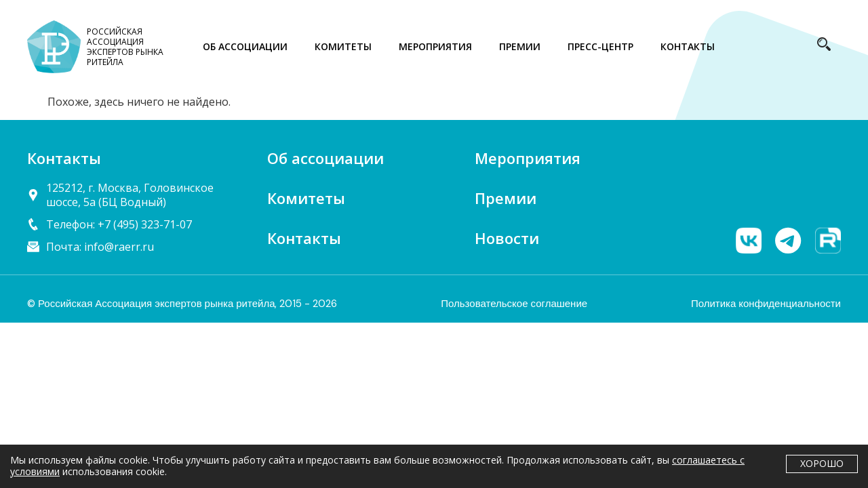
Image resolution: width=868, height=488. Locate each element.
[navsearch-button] (824, 47)
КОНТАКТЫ (688, 46)
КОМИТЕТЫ (343, 46)
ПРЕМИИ (520, 46)
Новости (507, 238)
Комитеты (306, 198)
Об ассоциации (325, 158)
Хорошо (822, 463)
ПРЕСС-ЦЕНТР (600, 46)
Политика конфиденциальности (766, 304)
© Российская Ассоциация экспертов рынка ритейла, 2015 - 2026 (182, 304)
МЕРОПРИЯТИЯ (435, 46)
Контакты (304, 238)
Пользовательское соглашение (514, 304)
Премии (506, 198)
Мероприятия (528, 158)
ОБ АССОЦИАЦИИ (245, 46)
